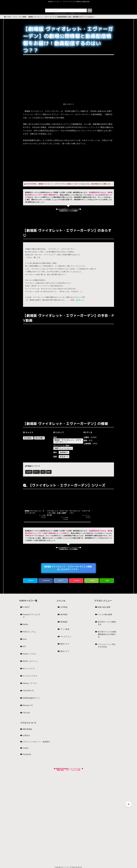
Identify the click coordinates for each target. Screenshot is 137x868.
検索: (7, 16)
